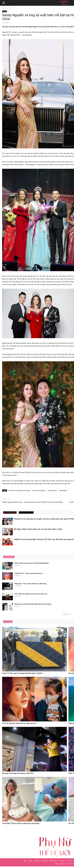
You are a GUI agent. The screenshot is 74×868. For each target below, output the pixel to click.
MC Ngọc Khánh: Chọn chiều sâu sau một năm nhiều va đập (38, 529)
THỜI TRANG (53, 861)
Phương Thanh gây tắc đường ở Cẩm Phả (18, 773)
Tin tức (10, 8)
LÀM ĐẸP (62, 861)
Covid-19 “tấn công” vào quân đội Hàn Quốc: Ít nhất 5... (23, 673)
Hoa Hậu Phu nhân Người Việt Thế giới (19, 490)
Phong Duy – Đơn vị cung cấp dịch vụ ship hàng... (31, 584)
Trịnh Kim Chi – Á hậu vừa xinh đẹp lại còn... (29, 573)
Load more (68, 614)
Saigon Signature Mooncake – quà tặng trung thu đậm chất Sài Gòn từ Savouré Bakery (33, 502)
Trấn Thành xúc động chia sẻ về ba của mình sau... (31, 594)
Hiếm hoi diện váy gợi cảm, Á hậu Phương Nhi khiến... (32, 563)
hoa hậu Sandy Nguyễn (39, 490)
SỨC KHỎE (44, 861)
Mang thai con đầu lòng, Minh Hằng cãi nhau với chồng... (33, 604)
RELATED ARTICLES (10, 513)
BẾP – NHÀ (70, 861)
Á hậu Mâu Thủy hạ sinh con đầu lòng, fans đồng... (21, 823)
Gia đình (37, 861)
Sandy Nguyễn (63, 490)
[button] (4, 3)
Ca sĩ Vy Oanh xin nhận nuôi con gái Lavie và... (20, 723)
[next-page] (7, 550)
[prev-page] (3, 550)
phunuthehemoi (52, 490)
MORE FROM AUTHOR (26, 513)
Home (4, 8)
